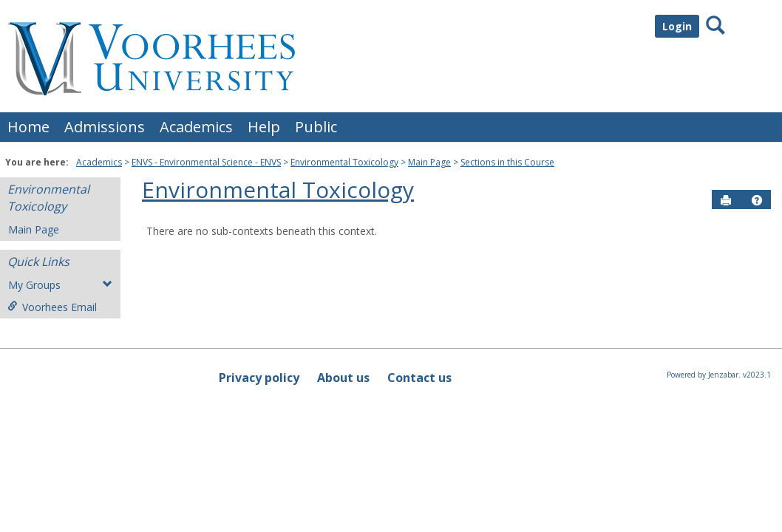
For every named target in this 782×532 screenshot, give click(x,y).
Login (677, 26)
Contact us (419, 378)
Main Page (429, 162)
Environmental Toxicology (344, 162)
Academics (196, 127)
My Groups (60, 285)
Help (264, 127)
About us (343, 378)
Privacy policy (259, 378)
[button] (757, 200)
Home (28, 127)
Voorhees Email (52, 307)
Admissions (105, 127)
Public (316, 127)
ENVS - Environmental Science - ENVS (206, 162)
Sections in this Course (507, 162)
